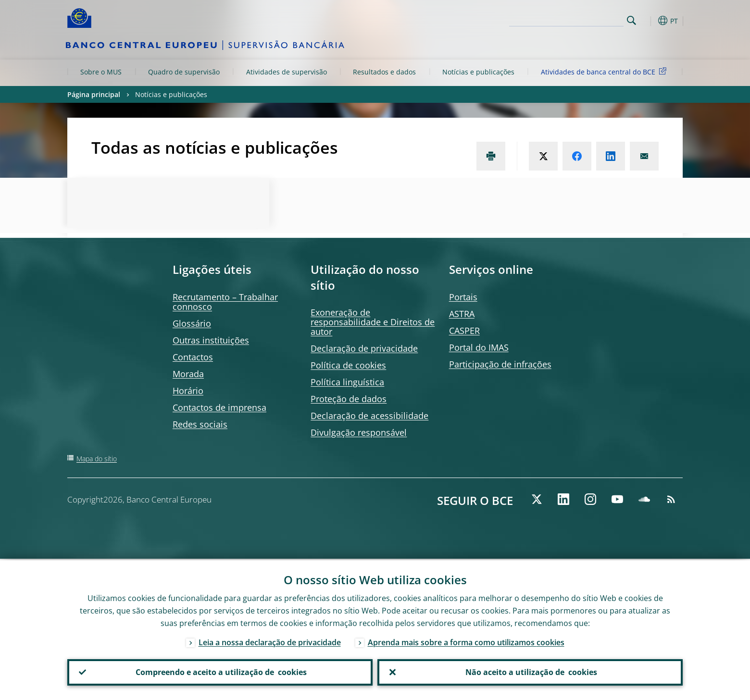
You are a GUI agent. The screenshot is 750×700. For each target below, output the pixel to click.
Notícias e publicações (478, 72)
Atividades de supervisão (287, 72)
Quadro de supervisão (184, 72)
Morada (188, 374)
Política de (348, 365)
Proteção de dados (349, 399)
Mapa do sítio (97, 459)
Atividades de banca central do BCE (605, 71)
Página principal (94, 94)
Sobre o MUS (101, 72)
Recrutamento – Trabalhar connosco (225, 302)
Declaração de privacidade (364, 348)
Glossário (192, 323)
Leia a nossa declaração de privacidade (270, 641)
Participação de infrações (500, 364)
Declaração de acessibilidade (369, 416)
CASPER (464, 331)
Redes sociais (200, 424)
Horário (188, 391)
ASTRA (462, 314)
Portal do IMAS (479, 347)
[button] (649, 21)
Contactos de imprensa (219, 407)
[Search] (575, 19)
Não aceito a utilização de (530, 672)
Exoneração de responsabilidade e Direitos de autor (373, 322)
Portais (463, 297)
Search (631, 20)
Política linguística (347, 382)
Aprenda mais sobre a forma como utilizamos (466, 641)
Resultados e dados (384, 72)
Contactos (193, 357)
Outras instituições (211, 340)
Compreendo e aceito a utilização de (220, 672)
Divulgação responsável (359, 432)
